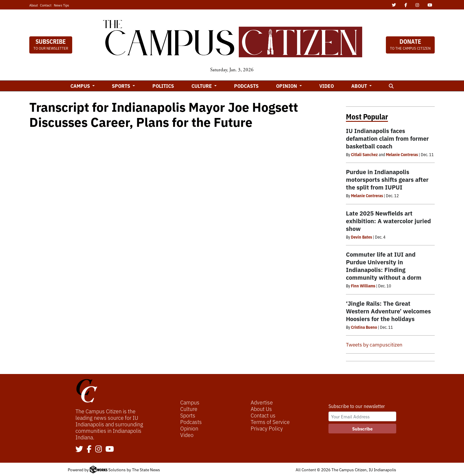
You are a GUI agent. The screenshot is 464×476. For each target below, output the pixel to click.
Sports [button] (122, 86)
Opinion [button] (287, 86)
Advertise (262, 402)
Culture (189, 409)
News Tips (61, 5)
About (34, 5)
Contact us (263, 415)
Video (327, 86)
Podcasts (246, 86)
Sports (188, 415)
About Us (261, 409)
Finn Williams (363, 286)
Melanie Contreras (402, 154)
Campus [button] (81, 86)
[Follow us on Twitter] (79, 449)
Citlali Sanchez (364, 154)
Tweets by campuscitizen (374, 344)
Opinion (189, 428)
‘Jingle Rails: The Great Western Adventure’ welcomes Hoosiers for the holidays (388, 311)
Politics (163, 86)
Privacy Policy (267, 428)
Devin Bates (361, 237)
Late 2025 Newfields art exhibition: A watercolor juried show (388, 221)
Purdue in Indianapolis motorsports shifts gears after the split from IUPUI (387, 179)
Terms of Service (270, 422)
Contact (46, 5)
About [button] (360, 86)
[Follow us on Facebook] (89, 449)
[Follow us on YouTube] (110, 449)
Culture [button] (202, 86)
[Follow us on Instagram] (99, 449)
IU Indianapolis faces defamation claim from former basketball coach (387, 138)
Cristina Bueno (364, 327)
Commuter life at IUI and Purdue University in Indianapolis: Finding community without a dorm (384, 266)
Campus (190, 402)
